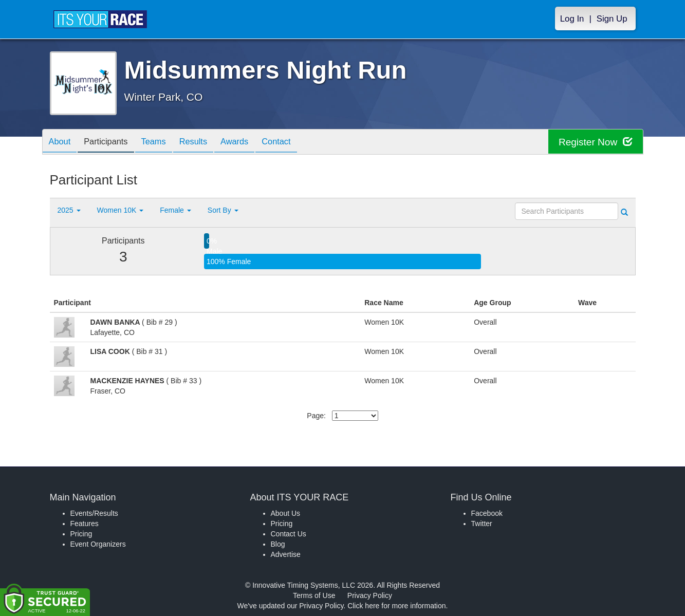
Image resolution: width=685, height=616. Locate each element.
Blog (278, 544)
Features (85, 524)
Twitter (482, 524)
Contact (298, 143)
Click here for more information (396, 606)
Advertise (286, 554)
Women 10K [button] (121, 210)
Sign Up (612, 19)
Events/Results (94, 513)
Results (207, 143)
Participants (112, 143)
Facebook (487, 513)
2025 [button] (69, 210)
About (62, 143)
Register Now (594, 142)
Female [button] (175, 210)
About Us (286, 513)
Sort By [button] (223, 210)
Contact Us (289, 534)
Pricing (81, 534)
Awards (252, 143)
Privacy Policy (370, 595)
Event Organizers (98, 544)
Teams (163, 143)
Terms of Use (314, 595)
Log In (572, 19)
